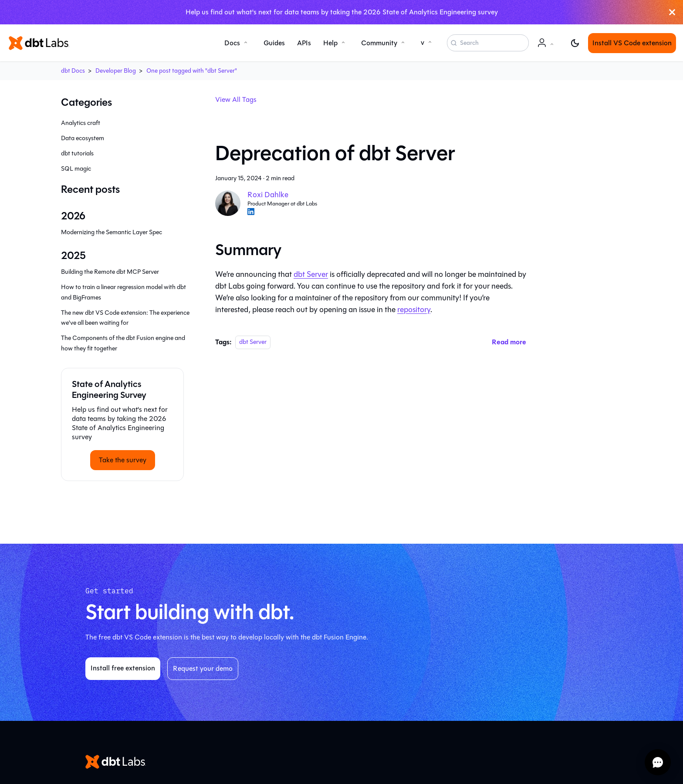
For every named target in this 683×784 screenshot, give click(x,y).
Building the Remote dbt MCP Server (110, 272)
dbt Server (311, 274)
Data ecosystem (83, 138)
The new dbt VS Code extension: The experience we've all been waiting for (125, 318)
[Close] (672, 12)
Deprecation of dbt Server (335, 153)
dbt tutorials (77, 153)
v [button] (423, 42)
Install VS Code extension (632, 43)
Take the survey (123, 460)
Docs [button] (232, 43)
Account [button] (547, 47)
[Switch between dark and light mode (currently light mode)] (575, 43)
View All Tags (236, 99)
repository (414, 310)
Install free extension (123, 668)
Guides (274, 43)
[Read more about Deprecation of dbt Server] (509, 342)
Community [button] (379, 43)
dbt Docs (73, 71)
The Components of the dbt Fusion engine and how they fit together (123, 343)
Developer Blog (116, 71)
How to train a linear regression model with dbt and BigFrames (123, 292)
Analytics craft (81, 123)
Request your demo (203, 668)
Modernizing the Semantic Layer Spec (112, 232)
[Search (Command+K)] (488, 43)
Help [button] (330, 43)
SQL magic (76, 169)
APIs (304, 43)
